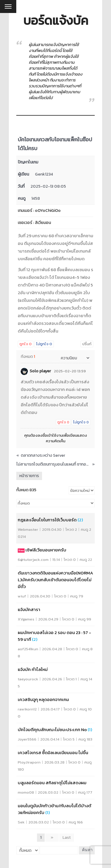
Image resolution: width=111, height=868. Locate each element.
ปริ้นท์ (87, 344)
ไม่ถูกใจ (44, 344)
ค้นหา (87, 850)
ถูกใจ (26, 344)
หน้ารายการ (29, 476)
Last (67, 837)
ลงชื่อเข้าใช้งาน (50, 435)
